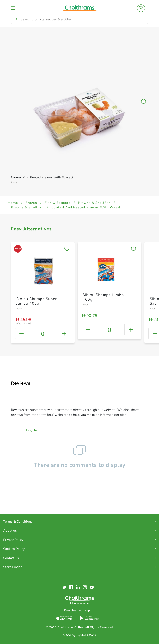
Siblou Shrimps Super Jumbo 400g (37, 301)
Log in (32, 430)
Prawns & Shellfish (95, 203)
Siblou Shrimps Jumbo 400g (103, 297)
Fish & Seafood (58, 203)
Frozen (31, 203)
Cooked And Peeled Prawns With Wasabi (87, 207)
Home (13, 203)
